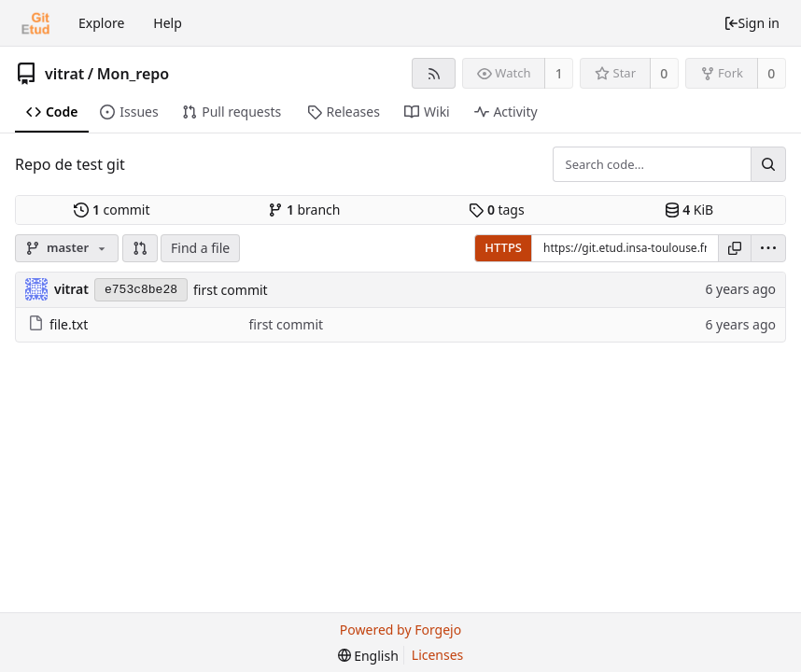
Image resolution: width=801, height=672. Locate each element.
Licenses (438, 655)
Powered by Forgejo (400, 630)
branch (304, 210)
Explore (101, 23)
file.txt (58, 324)
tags (496, 210)
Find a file (200, 248)
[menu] (768, 248)
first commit (231, 290)
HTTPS (503, 247)
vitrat (64, 74)
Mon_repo (133, 74)
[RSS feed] (434, 73)
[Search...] (768, 164)
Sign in (752, 23)
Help (168, 23)
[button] (140, 248)
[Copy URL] (735, 248)
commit (112, 210)
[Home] (35, 23)
